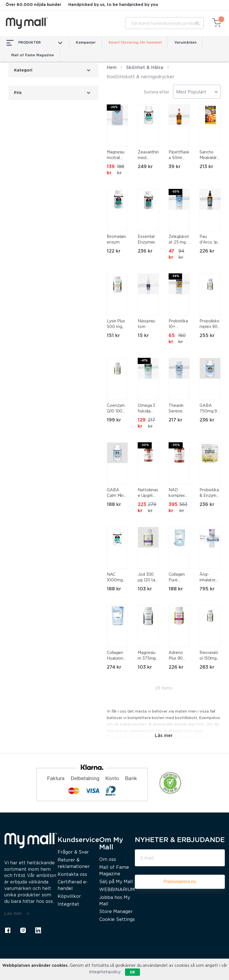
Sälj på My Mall (116, 882)
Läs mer (17, 914)
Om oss (108, 860)
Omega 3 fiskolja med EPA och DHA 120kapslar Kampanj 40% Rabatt (148, 409)
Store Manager (116, 912)
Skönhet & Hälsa (145, 68)
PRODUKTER (34, 43)
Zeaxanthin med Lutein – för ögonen (148, 156)
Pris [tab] (18, 93)
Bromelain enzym (116, 240)
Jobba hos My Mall (115, 901)
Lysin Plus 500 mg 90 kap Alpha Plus (117, 325)
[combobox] (164, 23)
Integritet (68, 904)
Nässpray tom (146, 324)
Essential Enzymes (146, 240)
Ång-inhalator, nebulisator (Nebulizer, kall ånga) (210, 578)
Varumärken (186, 43)
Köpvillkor (69, 897)
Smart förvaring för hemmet (135, 43)
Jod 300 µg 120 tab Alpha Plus (148, 578)
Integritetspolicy (105, 972)
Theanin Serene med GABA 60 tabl (178, 409)
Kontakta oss (72, 875)
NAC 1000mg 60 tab (115, 578)
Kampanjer (86, 43)
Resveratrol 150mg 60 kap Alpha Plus (209, 656)
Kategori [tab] (23, 70)
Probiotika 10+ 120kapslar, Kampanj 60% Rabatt (179, 325)
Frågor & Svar (73, 852)
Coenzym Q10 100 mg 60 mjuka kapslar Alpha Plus (117, 409)
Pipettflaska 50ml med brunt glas (179, 156)
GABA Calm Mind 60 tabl (116, 494)
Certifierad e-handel (73, 885)
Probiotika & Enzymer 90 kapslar (210, 494)
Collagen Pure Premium (177, 578)
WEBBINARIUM (117, 890)
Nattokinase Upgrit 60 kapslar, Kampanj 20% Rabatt (148, 494)
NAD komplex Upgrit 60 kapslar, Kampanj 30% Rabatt (178, 494)
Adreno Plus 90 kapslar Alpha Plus (178, 656)
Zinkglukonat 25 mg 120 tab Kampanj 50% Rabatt (179, 240)
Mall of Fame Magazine (33, 55)
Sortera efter (157, 92)
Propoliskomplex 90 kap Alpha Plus (209, 325)
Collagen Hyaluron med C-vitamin (115, 656)
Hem (112, 68)
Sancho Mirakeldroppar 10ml (209, 156)
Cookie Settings (117, 920)
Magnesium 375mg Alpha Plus (148, 656)
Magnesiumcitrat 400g (116, 156)
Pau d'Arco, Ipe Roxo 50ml (210, 240)
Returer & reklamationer (74, 863)
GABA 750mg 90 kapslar (210, 409)
